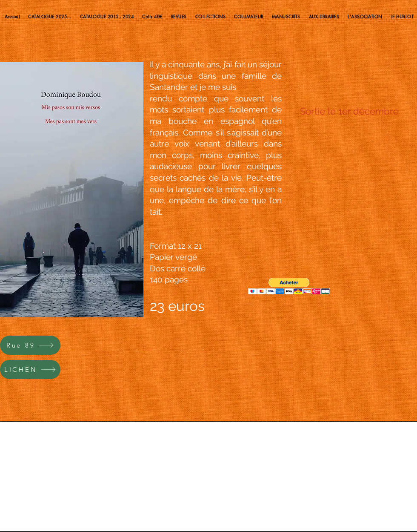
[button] (289, 286)
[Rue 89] (30, 345)
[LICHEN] (30, 370)
